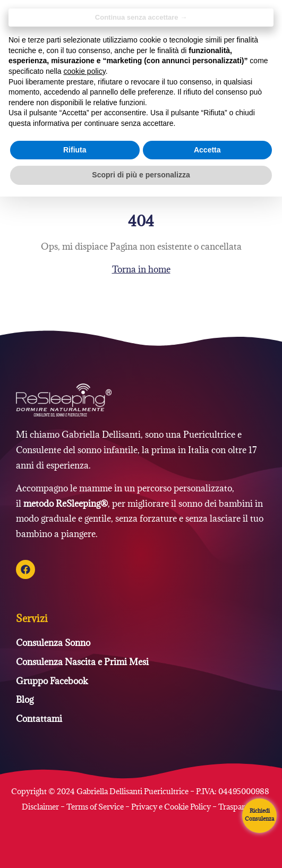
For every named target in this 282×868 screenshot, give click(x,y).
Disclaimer (41, 807)
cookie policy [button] (85, 71)
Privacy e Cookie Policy (171, 807)
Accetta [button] (207, 150)
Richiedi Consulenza (259, 815)
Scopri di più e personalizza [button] (141, 175)
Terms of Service (95, 807)
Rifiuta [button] (75, 150)
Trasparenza (240, 807)
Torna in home (141, 269)
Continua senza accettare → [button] (141, 17)
